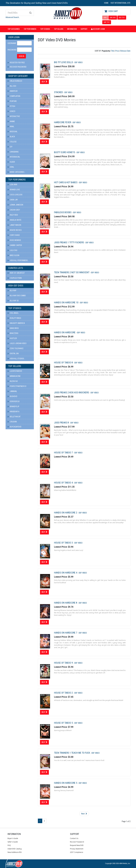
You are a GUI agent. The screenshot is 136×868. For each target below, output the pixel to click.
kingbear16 (13, 412)
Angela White (14, 220)
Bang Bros (13, 328)
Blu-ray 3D (13, 301)
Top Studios (45, 29)
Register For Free (17, 63)
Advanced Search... (13, 17)
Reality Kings (14, 318)
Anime (11, 121)
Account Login (98, 29)
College (12, 142)
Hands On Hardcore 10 (66, 302)
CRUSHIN (12, 422)
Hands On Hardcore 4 (66, 573)
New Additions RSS (15, 852)
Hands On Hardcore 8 (66, 603)
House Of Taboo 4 (64, 483)
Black (11, 137)
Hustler (12, 338)
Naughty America (16, 323)
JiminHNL (12, 391)
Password (11, 50)
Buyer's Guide (13, 838)
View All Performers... (18, 260)
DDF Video (79, 62)
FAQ (9, 845)
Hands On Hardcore (65, 332)
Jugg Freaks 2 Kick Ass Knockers (72, 392)
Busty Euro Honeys (65, 152)
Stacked (59, 92)
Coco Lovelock (15, 195)
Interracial (14, 157)
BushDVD (12, 396)
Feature (12, 101)
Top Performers (30, 29)
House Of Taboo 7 (64, 453)
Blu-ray (12, 291)
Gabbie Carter (15, 245)
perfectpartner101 (17, 386)
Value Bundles (15, 81)
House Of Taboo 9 (64, 663)
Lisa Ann (12, 185)
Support (84, 29)
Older (11, 162)
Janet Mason (14, 225)
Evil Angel (13, 313)
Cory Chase (14, 235)
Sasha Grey (14, 210)
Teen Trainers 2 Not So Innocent (72, 272)
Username (11, 43)
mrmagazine (14, 376)
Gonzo (11, 111)
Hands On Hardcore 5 (66, 783)
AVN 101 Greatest (16, 273)
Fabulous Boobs (63, 212)
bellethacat (14, 417)
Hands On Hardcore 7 (66, 633)
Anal (11, 126)
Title (113, 51)
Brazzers (13, 333)
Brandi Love (14, 190)
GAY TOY (107, 22)
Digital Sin (13, 354)
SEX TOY (122, 18)
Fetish (11, 106)
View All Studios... (16, 359)
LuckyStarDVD (15, 371)
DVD (105, 18)
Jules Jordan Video (17, 343)
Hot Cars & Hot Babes (66, 182)
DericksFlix (14, 401)
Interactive (14, 116)
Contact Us (74, 838)
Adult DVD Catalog (15, 849)
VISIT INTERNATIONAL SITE (120, 3)
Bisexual (12, 132)
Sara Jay (13, 200)
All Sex (12, 86)
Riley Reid (13, 215)
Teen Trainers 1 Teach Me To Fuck (72, 753)
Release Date (125, 51)
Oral (11, 167)
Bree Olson (13, 255)
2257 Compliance (77, 852)
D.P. (10, 147)
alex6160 (13, 381)
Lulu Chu (12, 250)
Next (84, 814)
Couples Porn (15, 278)
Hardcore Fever (63, 122)
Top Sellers (59, 29)
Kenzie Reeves (15, 230)
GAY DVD (113, 18)
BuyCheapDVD (14, 427)
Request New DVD (77, 845)
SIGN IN (21, 56)
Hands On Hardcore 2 (66, 513)
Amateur (13, 91)
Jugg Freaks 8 (62, 423)
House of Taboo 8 (64, 362)
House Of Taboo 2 (64, 693)
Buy (44, 82)
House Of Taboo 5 (64, 723)
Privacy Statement (77, 849)
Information (72, 29)
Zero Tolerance (16, 348)
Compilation (14, 96)
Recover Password (18, 67)
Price (117, 51)
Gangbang (13, 152)
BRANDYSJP (13, 407)
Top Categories (14, 29)
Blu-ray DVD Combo (17, 296)
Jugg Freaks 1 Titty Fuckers (69, 242)
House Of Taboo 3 (64, 543)
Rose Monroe (14, 240)
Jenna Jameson (15, 205)
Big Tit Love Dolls (64, 62)
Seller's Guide (13, 842)
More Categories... (17, 172)
